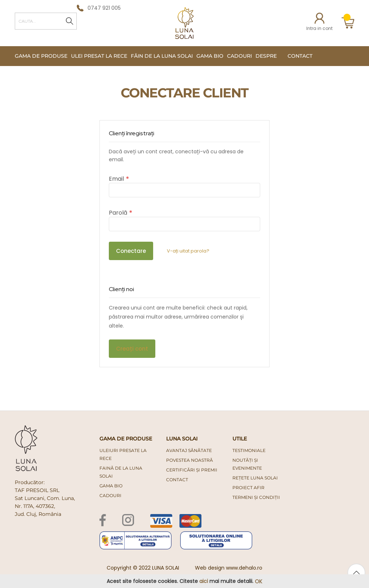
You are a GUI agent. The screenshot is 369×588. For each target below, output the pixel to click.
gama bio (111, 486)
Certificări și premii (192, 470)
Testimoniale (249, 450)
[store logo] (184, 23)
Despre (266, 56)
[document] (184, 581)
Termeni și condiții (256, 497)
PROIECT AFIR (248, 488)
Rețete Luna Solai (255, 478)
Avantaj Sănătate (189, 450)
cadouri (110, 495)
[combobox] (46, 21)
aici (204, 581)
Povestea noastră (190, 460)
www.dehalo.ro (244, 568)
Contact (300, 56)
